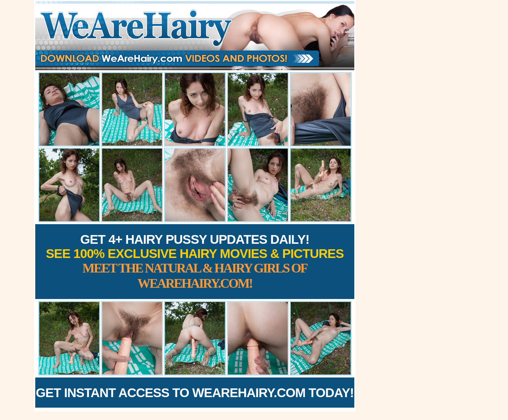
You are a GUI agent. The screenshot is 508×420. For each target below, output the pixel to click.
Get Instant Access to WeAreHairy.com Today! (195, 393)
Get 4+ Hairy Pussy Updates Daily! (195, 261)
